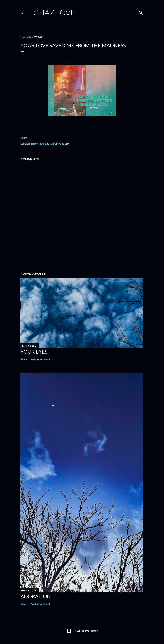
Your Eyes (34, 352)
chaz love (54, 12)
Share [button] (24, 138)
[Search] (141, 12)
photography (53, 144)
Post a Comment (40, 359)
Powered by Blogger (82, 631)
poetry (65, 144)
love (41, 144)
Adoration (36, 596)
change (33, 144)
